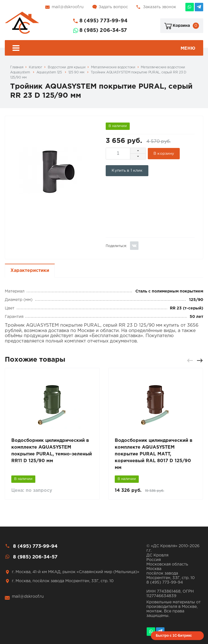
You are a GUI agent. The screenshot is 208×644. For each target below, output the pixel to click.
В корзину (164, 154)
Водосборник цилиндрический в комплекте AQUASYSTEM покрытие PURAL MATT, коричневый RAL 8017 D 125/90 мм (154, 454)
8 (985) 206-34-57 (103, 30)
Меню (104, 49)
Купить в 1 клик (127, 171)
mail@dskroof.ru (68, 7)
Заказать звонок (160, 7)
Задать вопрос (113, 7)
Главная (17, 67)
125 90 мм (77, 72)
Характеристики (30, 271)
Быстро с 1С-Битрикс (174, 636)
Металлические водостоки (113, 67)
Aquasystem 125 (50, 72)
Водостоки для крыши (67, 67)
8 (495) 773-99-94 (103, 21)
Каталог (35, 67)
